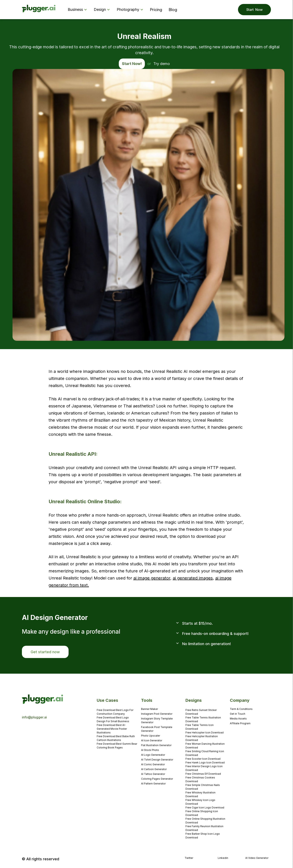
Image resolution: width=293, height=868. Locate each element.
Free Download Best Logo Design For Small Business (113, 719)
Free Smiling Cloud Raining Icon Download (205, 753)
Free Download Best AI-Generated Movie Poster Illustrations (112, 729)
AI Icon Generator (152, 740)
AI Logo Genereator (153, 755)
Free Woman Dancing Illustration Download (205, 746)
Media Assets (238, 719)
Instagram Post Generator (157, 714)
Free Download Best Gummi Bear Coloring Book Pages (117, 746)
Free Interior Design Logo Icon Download (204, 768)
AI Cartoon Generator (154, 769)
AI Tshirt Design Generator (157, 760)
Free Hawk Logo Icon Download (205, 762)
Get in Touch (238, 714)
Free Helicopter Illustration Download (202, 738)
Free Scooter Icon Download (203, 759)
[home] (39, 10)
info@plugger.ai (34, 717)
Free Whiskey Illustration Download (200, 794)
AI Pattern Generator (153, 784)
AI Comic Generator (153, 764)
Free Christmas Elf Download (203, 774)
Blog (173, 9)
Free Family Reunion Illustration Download (204, 828)
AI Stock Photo (150, 750)
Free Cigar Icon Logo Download (205, 807)
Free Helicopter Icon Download (205, 732)
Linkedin (223, 858)
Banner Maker (150, 709)
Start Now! (132, 64)
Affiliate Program (240, 723)
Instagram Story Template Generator (157, 720)
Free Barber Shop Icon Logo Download (203, 836)
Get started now (45, 652)
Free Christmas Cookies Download (200, 779)
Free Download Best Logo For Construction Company (115, 712)
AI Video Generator (257, 858)
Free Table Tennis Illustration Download (203, 719)
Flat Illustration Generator (156, 745)
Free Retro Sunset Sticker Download (201, 712)
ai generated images (193, 578)
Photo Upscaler (151, 736)
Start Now (254, 10)
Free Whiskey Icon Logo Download (200, 802)
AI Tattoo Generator (153, 774)
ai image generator (152, 578)
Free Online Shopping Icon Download (202, 813)
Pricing (156, 9)
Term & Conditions (241, 709)
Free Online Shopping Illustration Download (205, 821)
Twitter (189, 858)
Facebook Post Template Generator (157, 729)
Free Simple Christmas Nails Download (203, 787)
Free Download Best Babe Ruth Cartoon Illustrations (116, 738)
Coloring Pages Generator (157, 779)
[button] (78, 10)
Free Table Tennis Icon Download (200, 727)
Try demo (162, 64)
